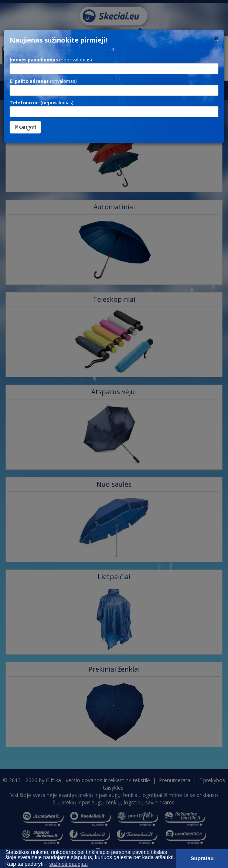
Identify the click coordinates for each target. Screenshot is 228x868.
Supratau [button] (202, 858)
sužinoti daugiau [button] (68, 864)
